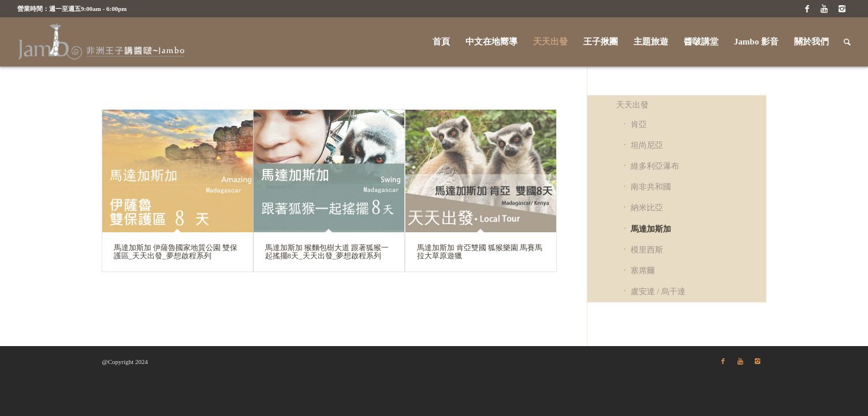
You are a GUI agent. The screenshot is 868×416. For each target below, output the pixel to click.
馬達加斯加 (651, 229)
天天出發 (632, 105)
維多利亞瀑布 (655, 166)
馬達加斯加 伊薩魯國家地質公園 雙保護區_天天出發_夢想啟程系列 (176, 252)
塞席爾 (643, 271)
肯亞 (639, 125)
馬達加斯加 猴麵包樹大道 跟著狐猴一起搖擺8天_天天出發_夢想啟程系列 (327, 252)
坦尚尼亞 (647, 145)
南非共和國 (651, 187)
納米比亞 (647, 208)
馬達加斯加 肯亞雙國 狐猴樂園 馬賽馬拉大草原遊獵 (480, 252)
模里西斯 (647, 250)
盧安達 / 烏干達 (658, 291)
